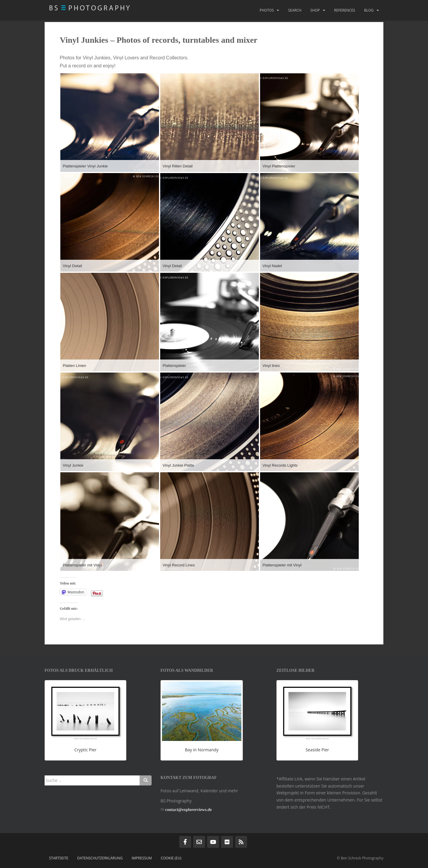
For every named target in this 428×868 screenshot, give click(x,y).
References (345, 10)
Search (295, 10)
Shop (315, 10)
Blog (369, 10)
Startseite (59, 858)
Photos (267, 10)
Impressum (142, 858)
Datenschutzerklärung (100, 858)
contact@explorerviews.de (189, 810)
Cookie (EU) (171, 858)
